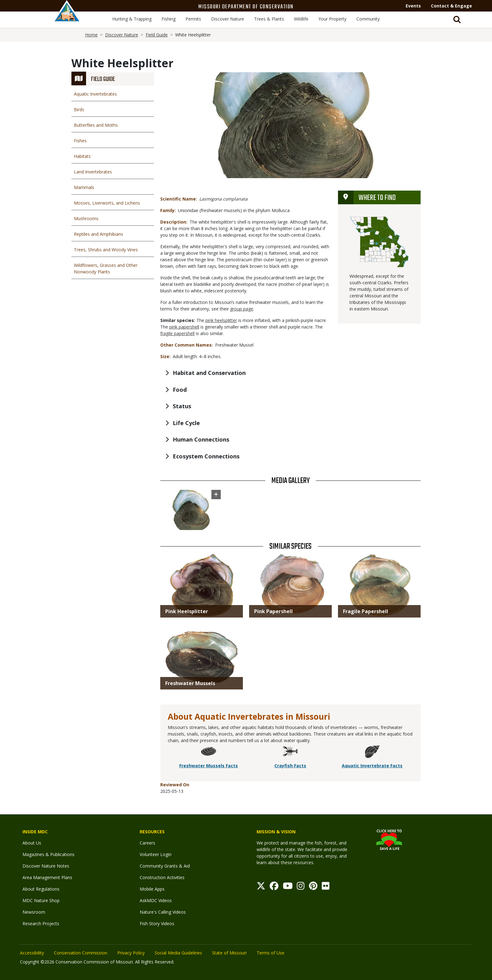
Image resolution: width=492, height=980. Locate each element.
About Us (32, 843)
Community (368, 19)
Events (413, 6)
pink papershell (184, 327)
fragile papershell (177, 333)
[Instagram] (301, 887)
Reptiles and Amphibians (99, 234)
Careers (147, 843)
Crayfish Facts (290, 766)
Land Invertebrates (93, 172)
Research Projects (41, 923)
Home (91, 35)
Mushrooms (86, 218)
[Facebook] (274, 887)
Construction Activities (162, 877)
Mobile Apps (152, 889)
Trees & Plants (269, 19)
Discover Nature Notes (46, 866)
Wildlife (301, 19)
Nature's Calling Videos (163, 912)
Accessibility (32, 953)
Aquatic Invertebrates (95, 94)
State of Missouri (229, 953)
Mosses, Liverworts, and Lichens (107, 203)
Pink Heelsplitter (187, 611)
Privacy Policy (131, 953)
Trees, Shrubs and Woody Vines (106, 250)
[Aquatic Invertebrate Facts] (372, 753)
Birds (79, 109)
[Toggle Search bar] (457, 20)
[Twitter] (261, 887)
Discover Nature (228, 19)
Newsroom (34, 912)
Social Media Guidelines (178, 953)
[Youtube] (288, 887)
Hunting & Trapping (132, 19)
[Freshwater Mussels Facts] (209, 753)
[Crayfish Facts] (290, 753)
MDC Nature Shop (41, 900)
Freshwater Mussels (190, 683)
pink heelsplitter (221, 320)
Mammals (84, 187)
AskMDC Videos (156, 900)
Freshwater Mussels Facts (209, 766)
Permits (193, 19)
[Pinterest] (313, 887)
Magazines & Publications (48, 854)
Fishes (80, 141)
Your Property (332, 19)
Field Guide (157, 35)
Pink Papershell (273, 611)
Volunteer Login (156, 854)
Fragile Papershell (366, 611)
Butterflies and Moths (96, 125)
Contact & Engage (451, 6)
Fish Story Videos (157, 923)
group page (242, 309)
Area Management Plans (47, 877)
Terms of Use (270, 953)
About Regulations (41, 889)
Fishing (169, 19)
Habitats (82, 156)
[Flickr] (326, 887)
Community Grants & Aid (165, 866)
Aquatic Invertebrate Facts (372, 766)
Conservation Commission (81, 953)
